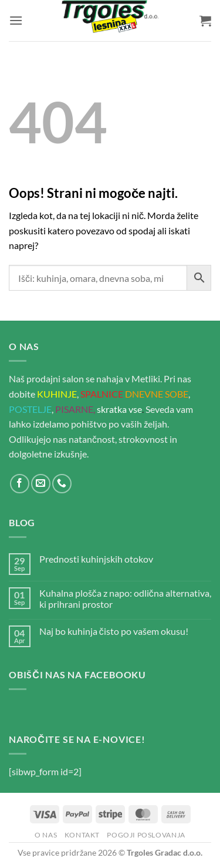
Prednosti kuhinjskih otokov (96, 559)
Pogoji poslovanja (146, 835)
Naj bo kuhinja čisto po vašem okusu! (114, 631)
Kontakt (82, 835)
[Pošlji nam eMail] (41, 484)
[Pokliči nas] (62, 484)
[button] (16, 20)
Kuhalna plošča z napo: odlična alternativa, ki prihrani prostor (125, 598)
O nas (46, 835)
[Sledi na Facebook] (20, 484)
